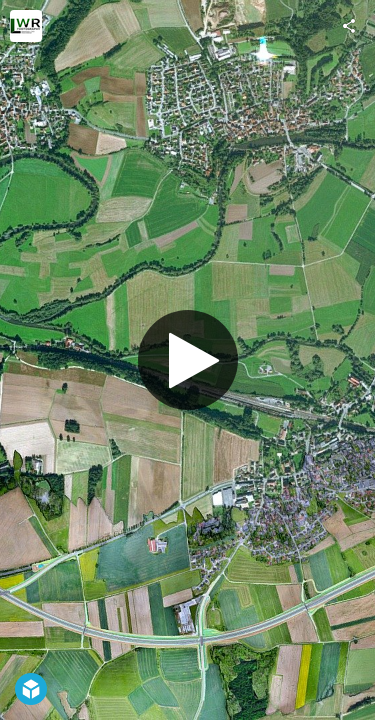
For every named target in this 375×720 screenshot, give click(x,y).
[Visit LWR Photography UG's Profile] (26, 26)
